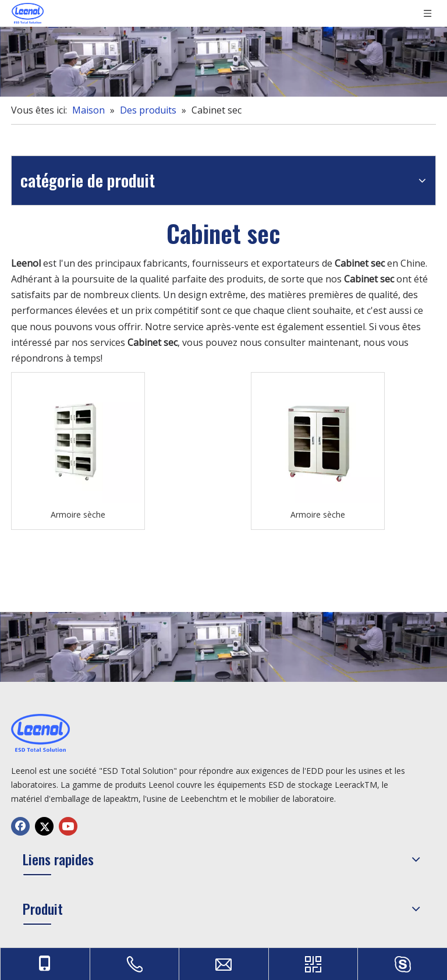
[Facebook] (20, 893)
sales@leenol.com (373, 862)
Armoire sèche (173, 456)
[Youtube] (68, 893)
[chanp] (223, 62)
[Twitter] (44, 893)
